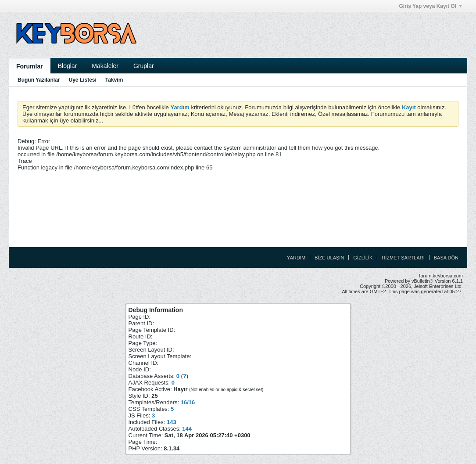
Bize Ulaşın (329, 258)
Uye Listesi (82, 80)
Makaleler (105, 66)
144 (187, 429)
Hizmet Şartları (403, 258)
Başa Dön (446, 258)
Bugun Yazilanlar (39, 80)
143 (172, 422)
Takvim (114, 80)
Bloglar (68, 66)
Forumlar (30, 66)
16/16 (188, 402)
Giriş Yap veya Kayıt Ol (430, 6)
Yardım (296, 258)
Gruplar (144, 66)
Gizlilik (363, 258)
